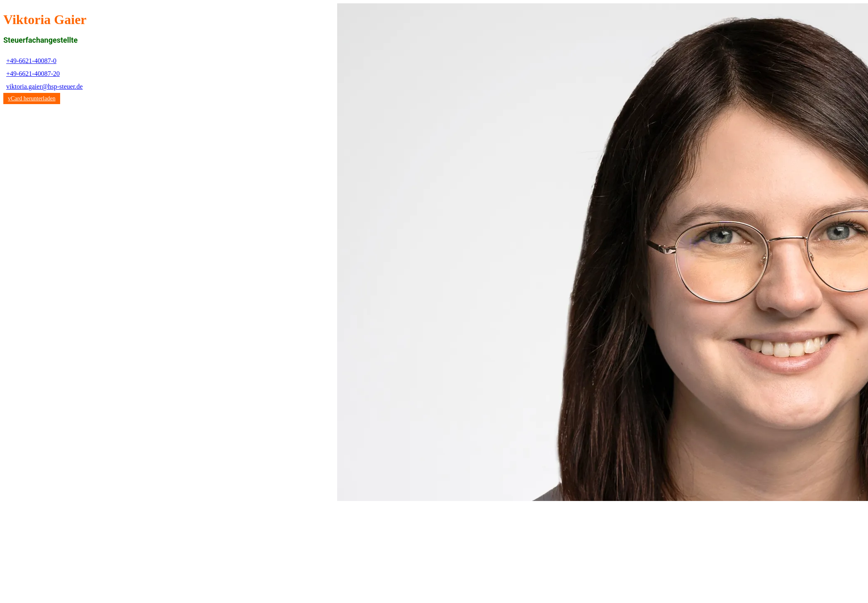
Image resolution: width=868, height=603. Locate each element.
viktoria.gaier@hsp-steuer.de (44, 86)
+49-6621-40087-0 (31, 61)
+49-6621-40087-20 (33, 74)
